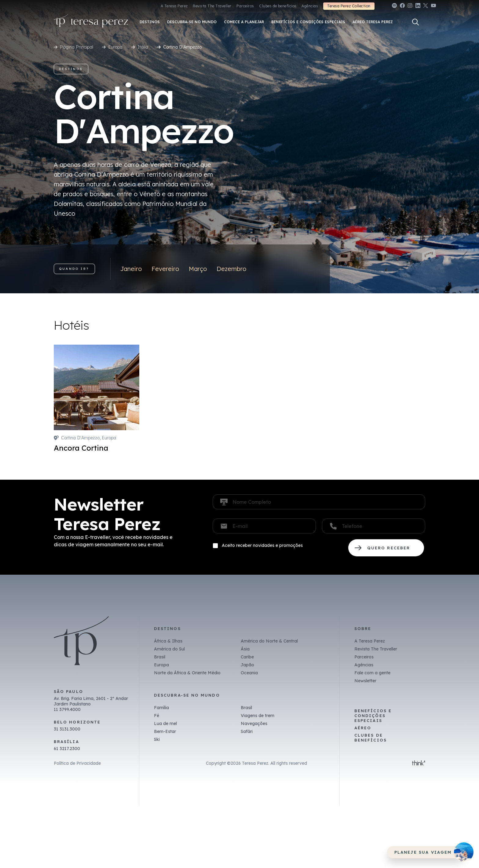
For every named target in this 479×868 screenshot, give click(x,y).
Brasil (160, 657)
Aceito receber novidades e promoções (262, 545)
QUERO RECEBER (386, 548)
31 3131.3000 (67, 729)
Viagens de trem (258, 716)
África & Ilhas (168, 641)
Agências (310, 6)
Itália (143, 47)
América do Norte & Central (269, 641)
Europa (115, 47)
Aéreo (363, 728)
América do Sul (169, 649)
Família (161, 708)
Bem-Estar (165, 731)
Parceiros (245, 6)
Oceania (249, 673)
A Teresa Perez (174, 6)
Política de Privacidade (77, 763)
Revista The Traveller (212, 6)
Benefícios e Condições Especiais (373, 716)
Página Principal (77, 47)
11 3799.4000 (67, 709)
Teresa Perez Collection (349, 6)
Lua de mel (165, 723)
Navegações (254, 723)
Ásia (245, 649)
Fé (157, 716)
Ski (157, 739)
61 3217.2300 (67, 749)
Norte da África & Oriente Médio (187, 673)
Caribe (247, 657)
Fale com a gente (372, 673)
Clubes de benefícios (278, 6)
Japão (247, 665)
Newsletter (365, 681)
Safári (247, 731)
